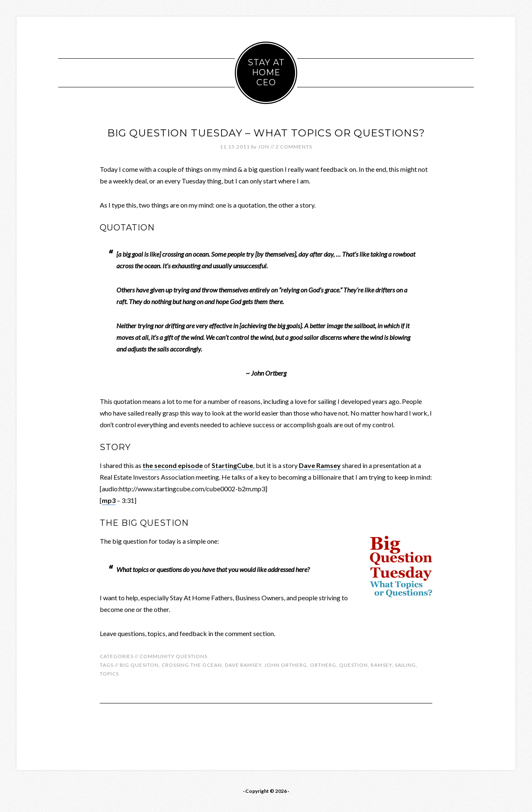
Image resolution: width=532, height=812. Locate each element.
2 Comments (294, 147)
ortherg (323, 665)
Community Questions (174, 656)
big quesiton (139, 665)
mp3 (109, 500)
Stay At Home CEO (266, 72)
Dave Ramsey (320, 465)
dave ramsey (243, 665)
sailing (405, 665)
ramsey (381, 665)
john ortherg (286, 665)
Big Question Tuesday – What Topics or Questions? (266, 133)
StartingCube (232, 465)
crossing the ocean (192, 665)
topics (109, 674)
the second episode (173, 465)
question (353, 665)
